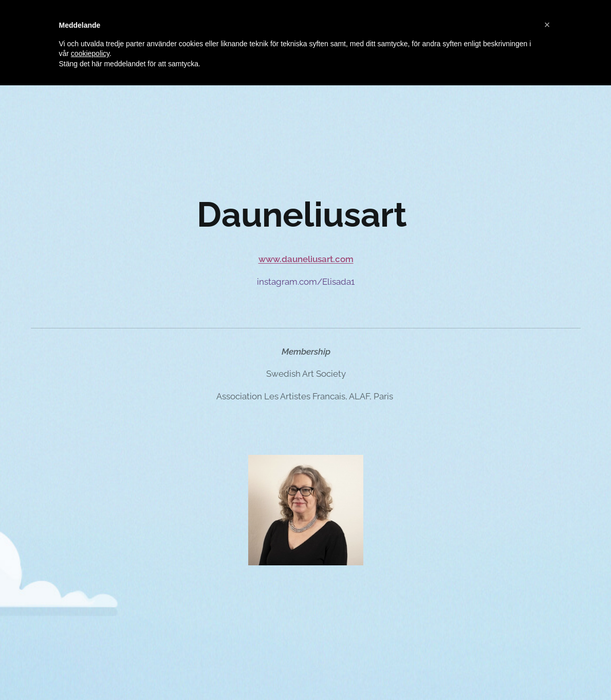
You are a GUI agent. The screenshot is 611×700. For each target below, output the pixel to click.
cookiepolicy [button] (90, 53)
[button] (547, 25)
